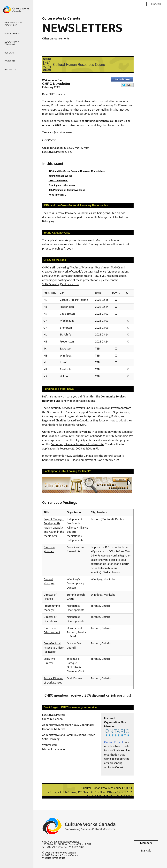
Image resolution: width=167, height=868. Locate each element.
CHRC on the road (58, 181)
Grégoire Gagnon (53, 719)
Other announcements (56, 38)
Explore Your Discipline (13, 24)
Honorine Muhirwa (54, 729)
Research (10, 53)
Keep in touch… (57, 195)
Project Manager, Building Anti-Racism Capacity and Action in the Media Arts (54, 528)
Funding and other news (62, 185)
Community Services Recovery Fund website (77, 444)
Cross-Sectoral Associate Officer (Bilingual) (54, 648)
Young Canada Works (60, 176)
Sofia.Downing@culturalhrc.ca (60, 284)
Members (146, 843)
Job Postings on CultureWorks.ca (67, 190)
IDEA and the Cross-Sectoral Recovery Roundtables (77, 171)
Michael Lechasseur (54, 749)
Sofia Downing (51, 739)
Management (12, 34)
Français (156, 4)
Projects (10, 61)
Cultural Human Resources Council (102, 788)
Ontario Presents (114, 742)
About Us (10, 69)
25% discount (95, 695)
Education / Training (12, 43)
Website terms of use (54, 858)
